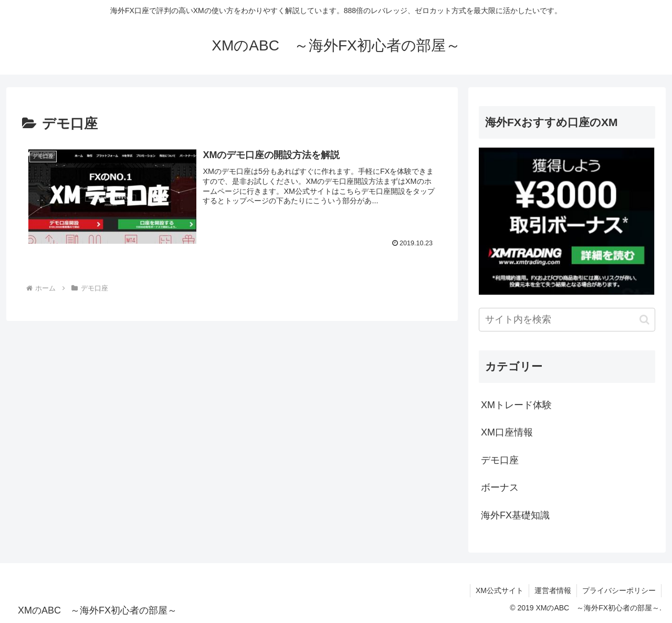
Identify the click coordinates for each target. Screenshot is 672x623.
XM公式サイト (500, 590)
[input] (567, 320)
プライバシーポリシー (619, 590)
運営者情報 (553, 590)
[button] (644, 320)
